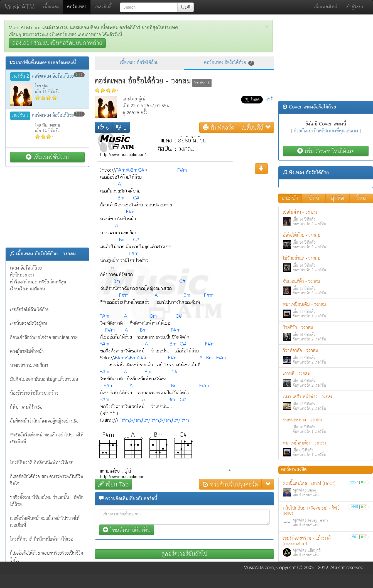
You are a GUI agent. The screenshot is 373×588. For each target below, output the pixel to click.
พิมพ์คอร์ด (219, 128)
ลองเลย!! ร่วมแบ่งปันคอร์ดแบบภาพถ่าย (57, 43)
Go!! (186, 7)
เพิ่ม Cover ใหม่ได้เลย (326, 151)
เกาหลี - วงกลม (326, 379)
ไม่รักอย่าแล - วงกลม (326, 264)
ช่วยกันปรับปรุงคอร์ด (230, 484)
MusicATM (20, 7)
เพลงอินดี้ (103, 7)
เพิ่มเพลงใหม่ (325, 7)
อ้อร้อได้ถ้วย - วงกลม (326, 241)
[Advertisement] (47, 207)
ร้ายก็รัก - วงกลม (326, 333)
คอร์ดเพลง (79, 7)
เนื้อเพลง (51, 7)
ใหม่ (361, 198)
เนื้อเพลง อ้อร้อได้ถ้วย (139, 63)
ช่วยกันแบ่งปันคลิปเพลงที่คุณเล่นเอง (326, 131)
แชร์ (269, 99)
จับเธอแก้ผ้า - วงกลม (326, 287)
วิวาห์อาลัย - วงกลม (326, 356)
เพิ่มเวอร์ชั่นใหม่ (47, 157)
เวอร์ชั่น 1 (20, 116)
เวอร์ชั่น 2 (20, 76)
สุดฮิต (338, 198)
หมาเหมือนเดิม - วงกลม (326, 310)
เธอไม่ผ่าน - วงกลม (326, 218)
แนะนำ (290, 198)
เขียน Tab (113, 484)
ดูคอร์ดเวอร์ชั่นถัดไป (184, 554)
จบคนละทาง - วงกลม (326, 425)
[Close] (267, 27)
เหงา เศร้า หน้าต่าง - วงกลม (326, 402)
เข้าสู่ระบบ (355, 7)
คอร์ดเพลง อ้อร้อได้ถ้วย (229, 63)
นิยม (314, 198)
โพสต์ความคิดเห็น (127, 530)
